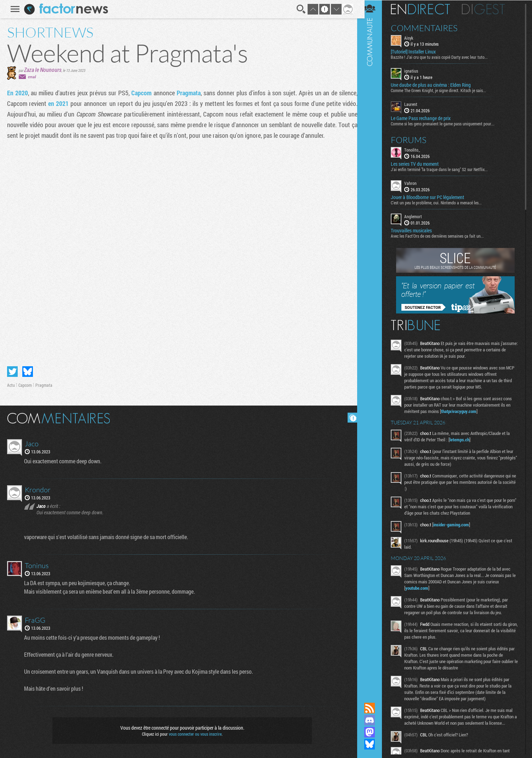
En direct (425, 9)
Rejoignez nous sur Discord (374, 720)
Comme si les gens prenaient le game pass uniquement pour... (448, 123)
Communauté (374, 344)
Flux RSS (374, 708)
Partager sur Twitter (11, 372)
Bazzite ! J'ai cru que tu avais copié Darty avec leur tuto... (444, 57)
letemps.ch (464, 439)
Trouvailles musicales (416, 230)
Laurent (416, 104)
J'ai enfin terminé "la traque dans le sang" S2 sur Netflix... (444, 169)
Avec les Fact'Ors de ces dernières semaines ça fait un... (442, 236)
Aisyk (414, 38)
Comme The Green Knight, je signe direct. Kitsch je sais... (443, 90)
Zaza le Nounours (42, 70)
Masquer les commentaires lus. (351, 418)
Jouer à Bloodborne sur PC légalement (432, 197)
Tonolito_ (417, 149)
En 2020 (16, 93)
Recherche (300, 9)
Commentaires (429, 28)
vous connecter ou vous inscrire (194, 734)
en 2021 (57, 103)
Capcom (141, 93)
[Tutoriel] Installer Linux (418, 52)
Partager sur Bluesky (27, 372)
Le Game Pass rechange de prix (426, 118)
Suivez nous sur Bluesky (374, 744)
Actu (10, 385)
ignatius (416, 71)
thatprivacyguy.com (464, 411)
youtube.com (422, 588)
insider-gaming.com (456, 524)
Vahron (415, 183)
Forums (414, 140)
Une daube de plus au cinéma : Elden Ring (436, 85)
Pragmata (187, 93)
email (31, 77)
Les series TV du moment (420, 164)
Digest (488, 9)
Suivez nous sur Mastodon (374, 732)
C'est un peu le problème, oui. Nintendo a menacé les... (441, 202)
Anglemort (418, 216)
